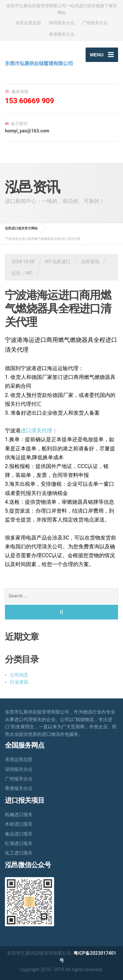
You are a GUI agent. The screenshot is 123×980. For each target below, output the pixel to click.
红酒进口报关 (19, 843)
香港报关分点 (62, 34)
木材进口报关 (19, 824)
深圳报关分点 (62, 23)
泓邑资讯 (90, 262)
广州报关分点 (95, 23)
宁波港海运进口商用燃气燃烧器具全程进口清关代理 (58, 308)
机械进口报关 (19, 814)
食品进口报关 (19, 834)
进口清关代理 (36, 431)
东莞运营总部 (28, 23)
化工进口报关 (19, 853)
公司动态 (19, 675)
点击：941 (22, 273)
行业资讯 (19, 682)
